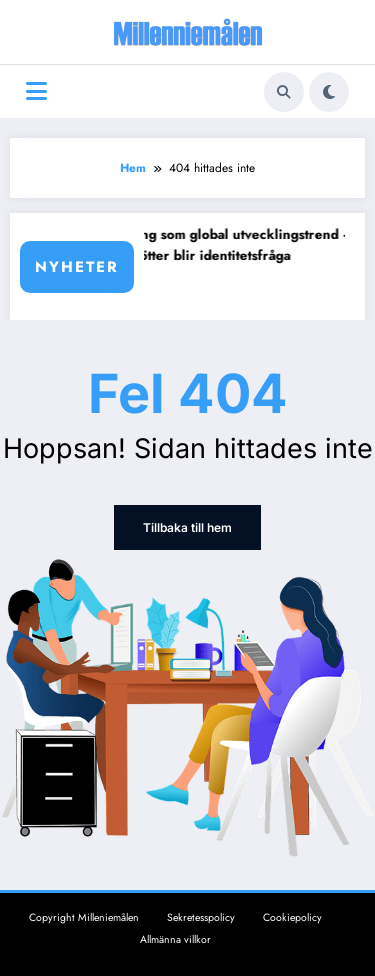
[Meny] (36, 91)
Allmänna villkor (175, 939)
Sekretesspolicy (201, 917)
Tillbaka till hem (187, 527)
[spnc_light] (329, 92)
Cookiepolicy (292, 917)
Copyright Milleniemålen (84, 917)
